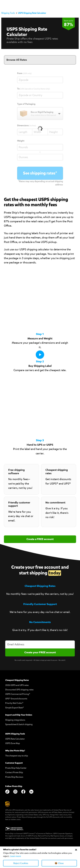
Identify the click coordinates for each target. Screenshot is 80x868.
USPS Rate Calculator (15, 739)
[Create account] (40, 652)
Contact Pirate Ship (14, 772)
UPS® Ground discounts (16, 699)
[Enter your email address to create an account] (40, 644)
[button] (76, 4)
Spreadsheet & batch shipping (19, 724)
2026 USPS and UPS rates (17, 685)
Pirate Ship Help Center (16, 768)
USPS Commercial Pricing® (18, 694)
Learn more (15, 856)
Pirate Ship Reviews (14, 777)
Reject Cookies (21, 863)
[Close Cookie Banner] (76, 850)
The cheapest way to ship (17, 756)
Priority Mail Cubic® (14, 703)
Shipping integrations (15, 720)
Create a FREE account (40, 539)
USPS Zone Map (13, 743)
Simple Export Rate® (15, 708)
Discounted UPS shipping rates (19, 690)
